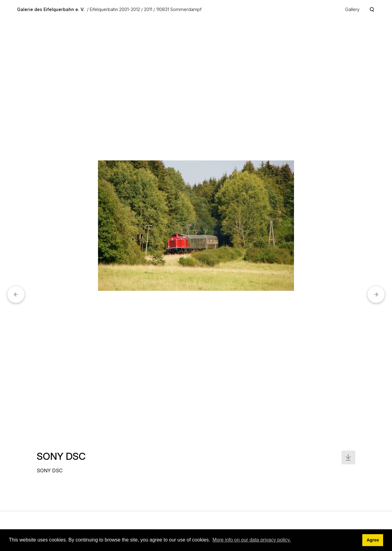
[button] (16, 294)
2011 (148, 9)
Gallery (352, 9)
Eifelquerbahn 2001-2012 (115, 9)
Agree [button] (373, 540)
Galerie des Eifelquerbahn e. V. (51, 9)
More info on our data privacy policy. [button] (252, 540)
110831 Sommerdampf (179, 9)
